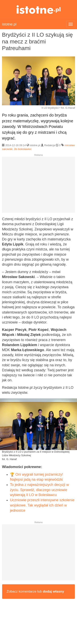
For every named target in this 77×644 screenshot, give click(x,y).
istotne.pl (39, 10)
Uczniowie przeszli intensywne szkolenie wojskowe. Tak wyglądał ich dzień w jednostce (42, 505)
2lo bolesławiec (23, 149)
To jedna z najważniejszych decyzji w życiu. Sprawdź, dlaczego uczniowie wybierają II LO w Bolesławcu (39, 490)
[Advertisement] (38, 186)
